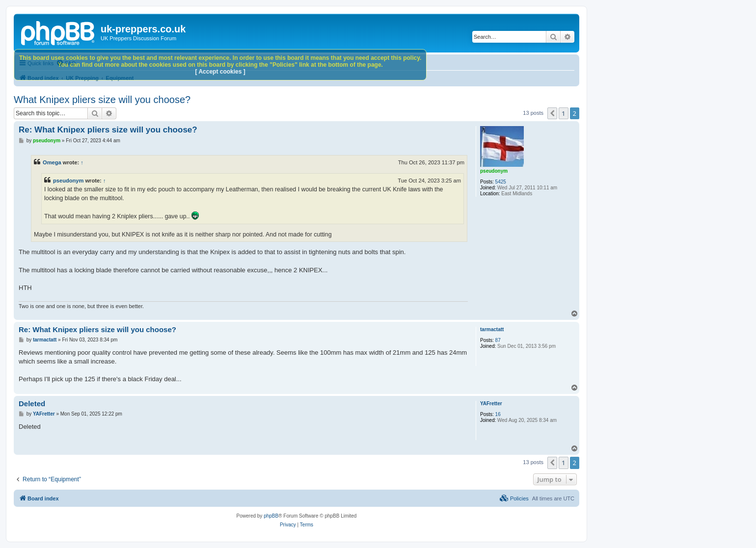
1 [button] (563, 113)
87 (498, 340)
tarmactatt (492, 329)
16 (498, 414)
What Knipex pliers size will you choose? (102, 100)
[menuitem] (514, 498)
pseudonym (494, 171)
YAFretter (491, 404)
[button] (552, 113)
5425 (501, 182)
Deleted (32, 404)
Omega (52, 162)
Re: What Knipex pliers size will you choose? (108, 130)
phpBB (271, 516)
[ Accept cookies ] (220, 72)
